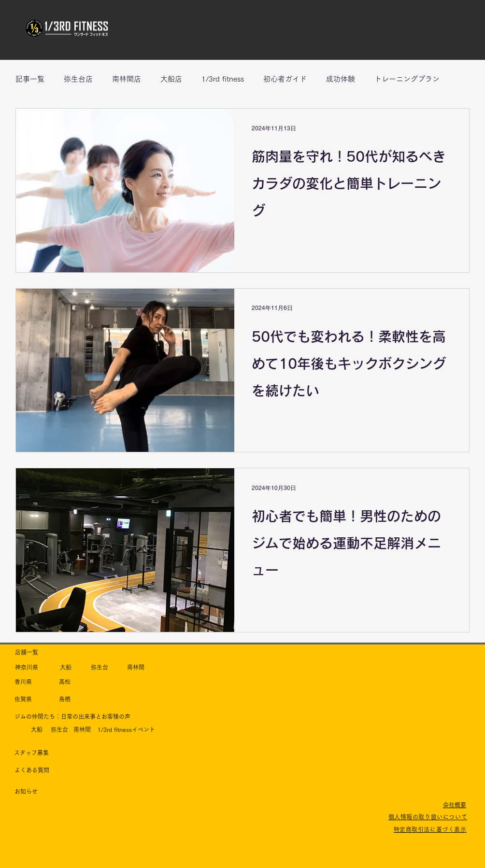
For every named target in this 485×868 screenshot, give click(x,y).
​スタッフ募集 (31, 753)
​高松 (65, 682)
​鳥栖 (65, 699)
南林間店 (127, 79)
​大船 (66, 667)
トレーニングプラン (407, 79)
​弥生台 (100, 667)
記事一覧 (30, 79)
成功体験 (341, 79)
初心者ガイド (285, 79)
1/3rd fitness (223, 79)
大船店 (171, 79)
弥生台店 (78, 79)
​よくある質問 (32, 770)
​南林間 (136, 667)
